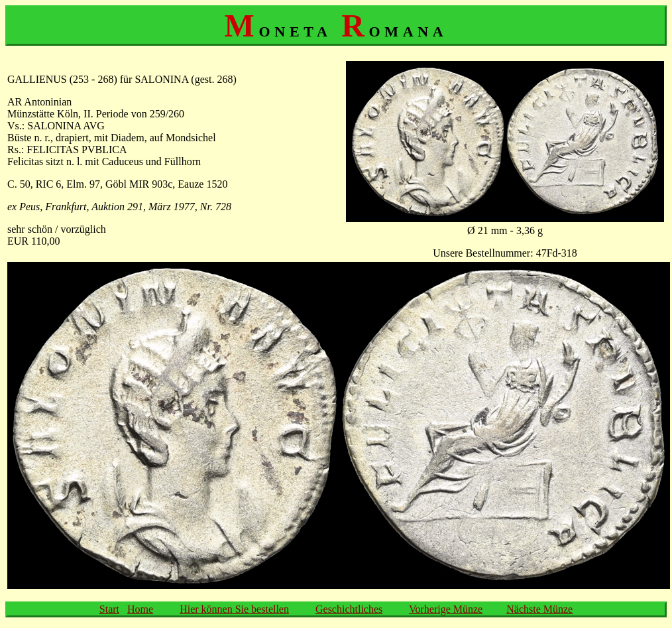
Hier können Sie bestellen (234, 609)
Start (109, 609)
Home (140, 609)
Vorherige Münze (446, 609)
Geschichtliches (349, 609)
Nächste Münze (539, 609)
